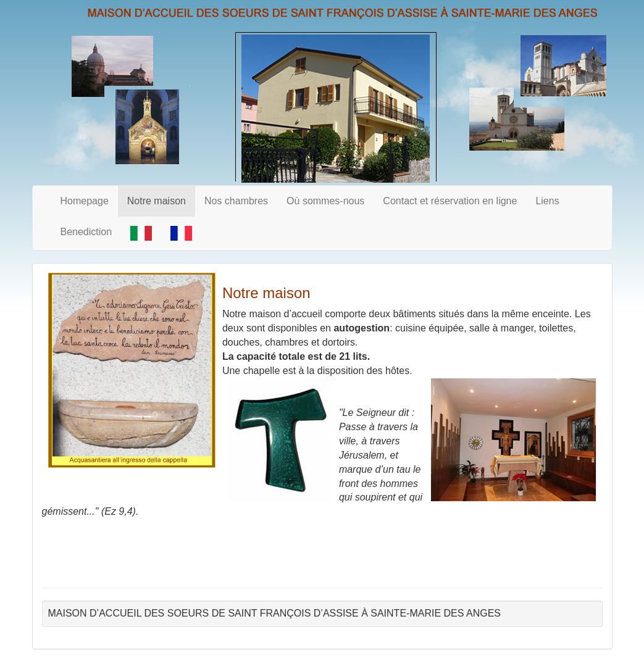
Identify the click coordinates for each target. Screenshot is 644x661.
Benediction (86, 232)
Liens (547, 201)
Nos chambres (236, 201)
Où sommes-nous (325, 201)
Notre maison (157, 201)
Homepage (85, 201)
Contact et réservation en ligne (450, 201)
